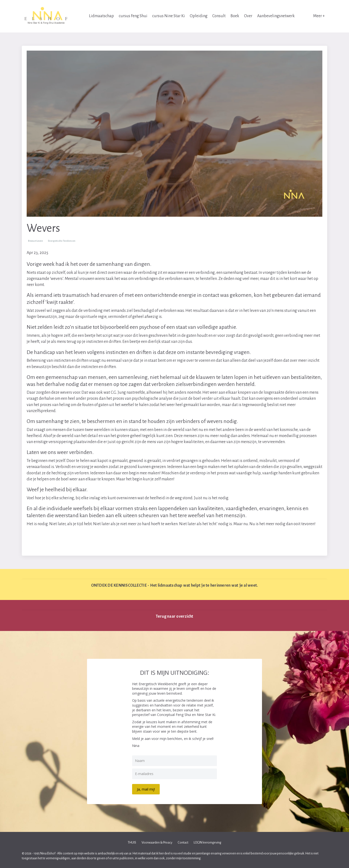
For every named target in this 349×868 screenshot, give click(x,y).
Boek (235, 16)
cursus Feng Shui (133, 16)
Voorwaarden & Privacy (157, 843)
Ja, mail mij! (146, 789)
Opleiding (199, 16)
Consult (219, 16)
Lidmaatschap (101, 16)
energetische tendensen (62, 241)
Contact (183, 843)
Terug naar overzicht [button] (175, 616)
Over (248, 16)
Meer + (319, 16)
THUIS (132, 843)
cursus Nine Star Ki (169, 16)
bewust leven (36, 241)
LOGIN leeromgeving (207, 843)
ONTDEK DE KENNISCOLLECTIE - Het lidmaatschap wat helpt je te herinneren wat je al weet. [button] (175, 585)
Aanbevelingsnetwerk (276, 16)
